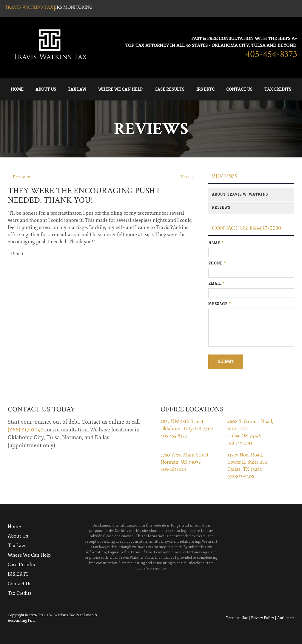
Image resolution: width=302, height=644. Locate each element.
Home (17, 89)
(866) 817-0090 (26, 430)
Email (217, 284)
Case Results (170, 89)
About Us (46, 89)
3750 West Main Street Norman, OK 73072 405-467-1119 (185, 462)
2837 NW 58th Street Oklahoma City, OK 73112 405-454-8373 (187, 429)
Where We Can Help (120, 89)
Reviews (225, 176)
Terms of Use (237, 618)
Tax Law (77, 89)
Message (220, 304)
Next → (187, 177)
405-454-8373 (271, 54)
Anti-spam (286, 618)
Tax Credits (278, 89)
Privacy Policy (262, 618)
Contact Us (239, 89)
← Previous (19, 177)
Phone (217, 263)
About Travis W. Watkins (240, 195)
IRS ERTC (205, 89)
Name (216, 243)
